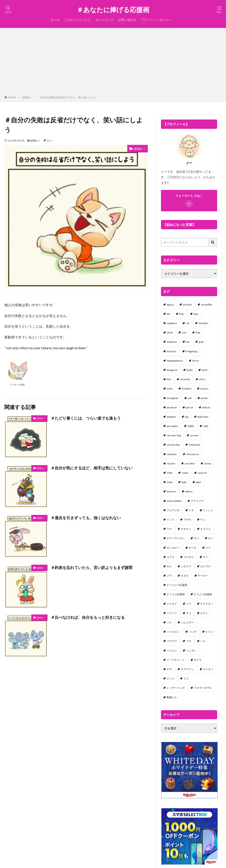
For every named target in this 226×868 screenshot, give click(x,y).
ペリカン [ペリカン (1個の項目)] (172, 651)
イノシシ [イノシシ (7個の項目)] (208, 510)
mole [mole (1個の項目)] (170, 389)
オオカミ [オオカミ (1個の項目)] (186, 529)
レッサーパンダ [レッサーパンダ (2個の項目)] (176, 688)
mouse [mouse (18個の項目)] (204, 389)
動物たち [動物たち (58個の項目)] (172, 697)
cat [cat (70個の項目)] (188, 323)
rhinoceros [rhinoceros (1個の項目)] (193, 454)
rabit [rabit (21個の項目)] (205, 426)
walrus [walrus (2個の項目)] (189, 491)
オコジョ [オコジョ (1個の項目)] (205, 529)
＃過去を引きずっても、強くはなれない (86, 518)
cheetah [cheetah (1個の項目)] (203, 323)
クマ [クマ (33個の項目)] (208, 548)
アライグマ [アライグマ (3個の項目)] (197, 501)
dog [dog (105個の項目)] (198, 332)
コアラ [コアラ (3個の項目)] (170, 557)
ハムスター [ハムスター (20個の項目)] (187, 622)
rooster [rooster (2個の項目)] (171, 463)
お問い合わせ (127, 20)
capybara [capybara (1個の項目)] (172, 323)
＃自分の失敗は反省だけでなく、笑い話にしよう (68, 97)
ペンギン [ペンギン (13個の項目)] (191, 651)
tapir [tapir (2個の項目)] (184, 482)
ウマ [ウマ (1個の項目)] (169, 529)
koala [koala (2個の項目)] (189, 370)
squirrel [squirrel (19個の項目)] (202, 473)
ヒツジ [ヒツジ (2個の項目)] (209, 632)
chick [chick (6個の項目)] (170, 332)
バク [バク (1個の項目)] (169, 622)
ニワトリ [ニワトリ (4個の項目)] (172, 613)
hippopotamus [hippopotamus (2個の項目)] (175, 361)
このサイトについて (78, 20)
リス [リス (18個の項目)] (186, 678)
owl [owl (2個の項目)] (190, 398)
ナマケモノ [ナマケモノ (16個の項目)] (207, 604)
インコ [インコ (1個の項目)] (170, 520)
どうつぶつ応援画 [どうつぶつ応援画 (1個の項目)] (177, 585)
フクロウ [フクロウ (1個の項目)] (172, 641)
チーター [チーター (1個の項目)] (203, 576)
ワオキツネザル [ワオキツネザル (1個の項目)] (203, 688)
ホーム (55, 20)
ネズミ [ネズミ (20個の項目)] (204, 613)
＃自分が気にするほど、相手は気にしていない (92, 468)
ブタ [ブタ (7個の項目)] (189, 641)
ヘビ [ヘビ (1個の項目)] (203, 641)
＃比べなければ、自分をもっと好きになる (88, 617)
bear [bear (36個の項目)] (182, 314)
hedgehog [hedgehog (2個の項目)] (191, 351)
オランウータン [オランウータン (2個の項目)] (176, 538)
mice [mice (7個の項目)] (202, 379)
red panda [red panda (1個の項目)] (194, 445)
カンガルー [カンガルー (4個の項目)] (173, 548)
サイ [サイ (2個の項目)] (205, 557)
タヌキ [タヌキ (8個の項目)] (185, 576)
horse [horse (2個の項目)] (196, 361)
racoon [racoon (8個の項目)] (194, 435)
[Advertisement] (113, 63)
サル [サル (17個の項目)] (169, 566)
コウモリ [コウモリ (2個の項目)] (189, 557)
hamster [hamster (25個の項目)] (172, 351)
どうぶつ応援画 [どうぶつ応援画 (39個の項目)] (203, 594)
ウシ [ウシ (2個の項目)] (203, 520)
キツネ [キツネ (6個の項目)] (193, 548)
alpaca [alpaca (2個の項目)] (170, 305)
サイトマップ (105, 20)
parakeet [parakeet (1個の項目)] (172, 407)
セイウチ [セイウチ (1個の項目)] (205, 566)
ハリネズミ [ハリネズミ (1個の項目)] (173, 632)
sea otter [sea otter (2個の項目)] (190, 463)
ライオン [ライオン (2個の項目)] (208, 669)
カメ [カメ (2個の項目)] (211, 538)
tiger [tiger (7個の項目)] (198, 482)
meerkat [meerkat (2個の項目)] (185, 379)
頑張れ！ (28, 97)
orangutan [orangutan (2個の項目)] (173, 398)
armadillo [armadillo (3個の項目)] (206, 305)
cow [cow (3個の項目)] (184, 332)
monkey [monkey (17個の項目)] (186, 389)
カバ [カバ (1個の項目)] (196, 538)
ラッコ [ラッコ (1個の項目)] (170, 678)
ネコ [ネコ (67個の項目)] (189, 613)
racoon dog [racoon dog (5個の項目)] (173, 445)
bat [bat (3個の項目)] (168, 314)
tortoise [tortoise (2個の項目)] (171, 491)
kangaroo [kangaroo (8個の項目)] (172, 370)
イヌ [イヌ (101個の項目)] (191, 510)
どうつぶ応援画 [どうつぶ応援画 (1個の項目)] (176, 594)
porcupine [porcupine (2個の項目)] (172, 426)
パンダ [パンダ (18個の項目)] (193, 632)
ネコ (49, 141)
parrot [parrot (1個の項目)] (189, 407)
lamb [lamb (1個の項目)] (204, 370)
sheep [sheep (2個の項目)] (208, 463)
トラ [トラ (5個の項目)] (189, 604)
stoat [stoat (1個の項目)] (169, 482)
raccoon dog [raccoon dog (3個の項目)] (174, 435)
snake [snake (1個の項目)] (185, 473)
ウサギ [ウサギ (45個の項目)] (187, 520)
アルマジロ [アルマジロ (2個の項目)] (173, 510)
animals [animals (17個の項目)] (187, 305)
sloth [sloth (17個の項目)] (169, 473)
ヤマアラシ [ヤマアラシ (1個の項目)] (187, 669)
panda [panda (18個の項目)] (204, 398)
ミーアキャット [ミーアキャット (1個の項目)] (176, 660)
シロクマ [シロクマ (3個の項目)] (186, 566)
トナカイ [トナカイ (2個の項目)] (172, 604)
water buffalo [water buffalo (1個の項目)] (174, 501)
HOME (12, 97)
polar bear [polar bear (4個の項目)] (203, 417)
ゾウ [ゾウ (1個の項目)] (169, 576)
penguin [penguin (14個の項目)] (171, 417)
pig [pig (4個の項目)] (187, 417)
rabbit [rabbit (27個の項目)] (191, 426)
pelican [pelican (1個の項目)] (206, 407)
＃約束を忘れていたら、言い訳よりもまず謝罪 (92, 567)
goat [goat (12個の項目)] (201, 342)
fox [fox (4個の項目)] (188, 342)
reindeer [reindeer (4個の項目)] (172, 454)
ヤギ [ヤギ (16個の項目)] (169, 669)
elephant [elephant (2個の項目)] (172, 342)
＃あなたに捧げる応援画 (113, 10)
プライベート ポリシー (156, 20)
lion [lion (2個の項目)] (169, 379)
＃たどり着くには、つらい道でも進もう (86, 418)
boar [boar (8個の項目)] (196, 314)
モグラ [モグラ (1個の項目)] (198, 660)
